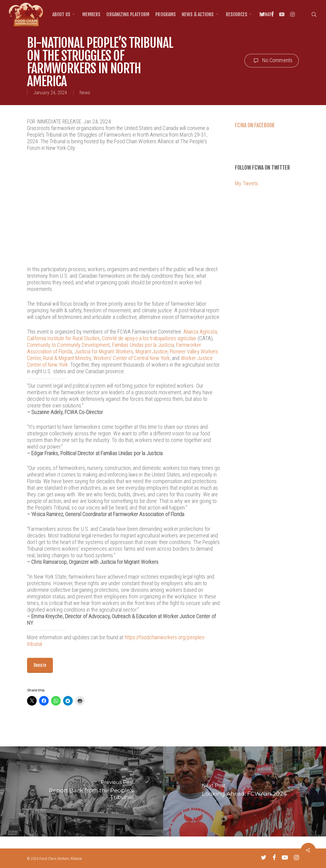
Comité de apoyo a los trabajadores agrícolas (149, 338)
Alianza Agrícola (200, 332)
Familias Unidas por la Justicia (143, 345)
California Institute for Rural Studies (63, 338)
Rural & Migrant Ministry (67, 358)
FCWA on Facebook (255, 125)
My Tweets (247, 183)
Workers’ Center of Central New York (132, 358)
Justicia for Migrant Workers (104, 351)
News (85, 93)
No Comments (272, 61)
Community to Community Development (68, 345)
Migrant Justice (152, 351)
